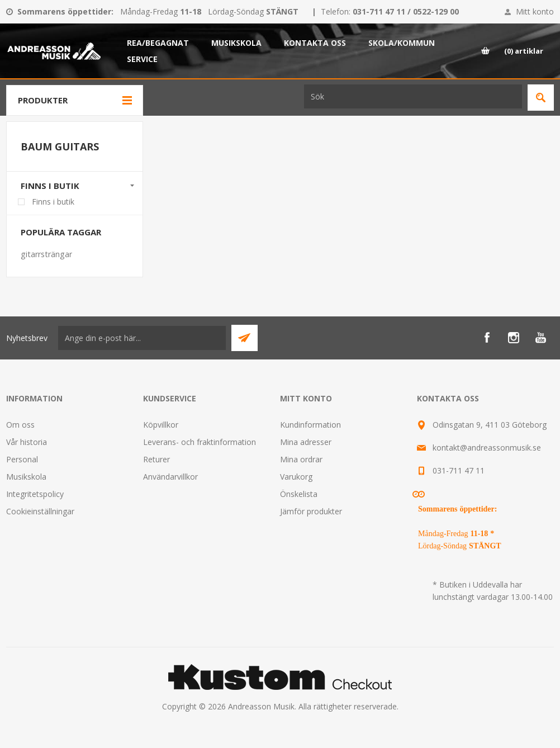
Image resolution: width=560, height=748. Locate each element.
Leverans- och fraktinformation (200, 442)
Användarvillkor (170, 477)
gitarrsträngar (46, 254)
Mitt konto (535, 11)
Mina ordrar (301, 459)
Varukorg (296, 477)
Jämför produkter (311, 511)
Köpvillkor (161, 425)
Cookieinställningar (40, 511)
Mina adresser (306, 442)
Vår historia (27, 442)
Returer (156, 459)
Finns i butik (50, 186)
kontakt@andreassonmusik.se (487, 448)
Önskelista (299, 494)
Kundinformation (310, 425)
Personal (22, 459)
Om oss (20, 425)
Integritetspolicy (35, 494)
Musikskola (26, 477)
